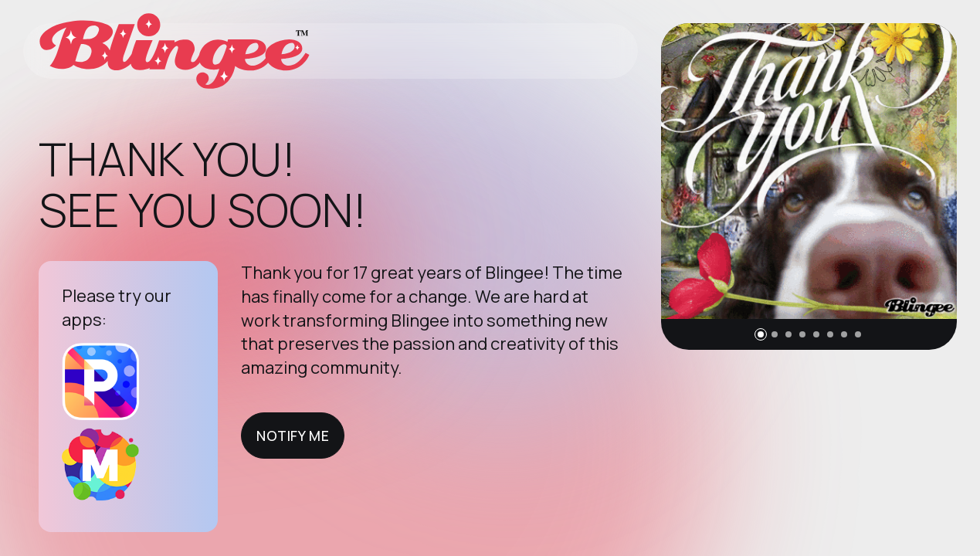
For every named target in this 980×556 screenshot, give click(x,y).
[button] (761, 334)
